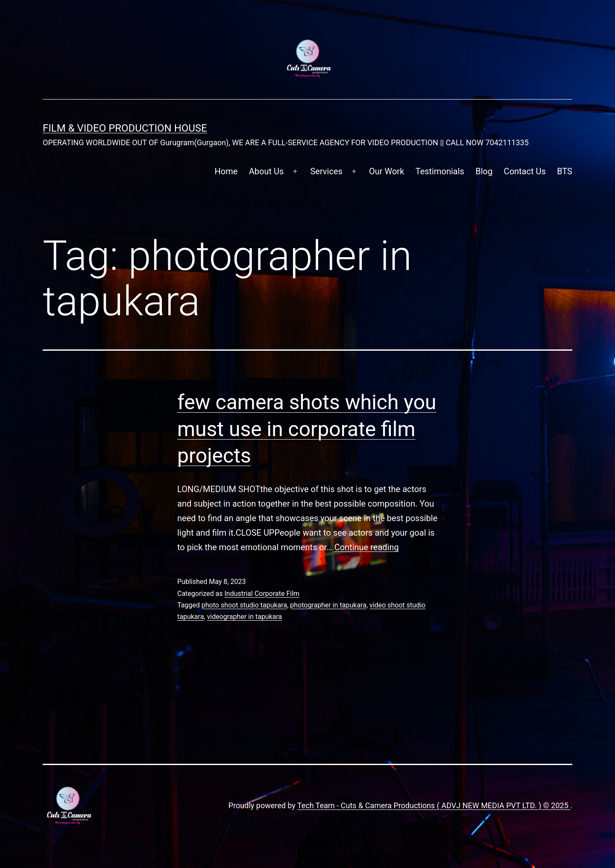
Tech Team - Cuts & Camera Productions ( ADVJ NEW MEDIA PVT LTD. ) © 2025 (434, 805)
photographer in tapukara (328, 605)
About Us (266, 171)
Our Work (387, 171)
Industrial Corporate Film (262, 594)
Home (226, 171)
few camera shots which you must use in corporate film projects (307, 429)
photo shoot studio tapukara (244, 605)
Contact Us (525, 171)
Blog (484, 171)
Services (326, 171)
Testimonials (440, 171)
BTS (565, 171)
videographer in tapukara (245, 617)
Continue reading (367, 547)
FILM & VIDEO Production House (125, 128)
